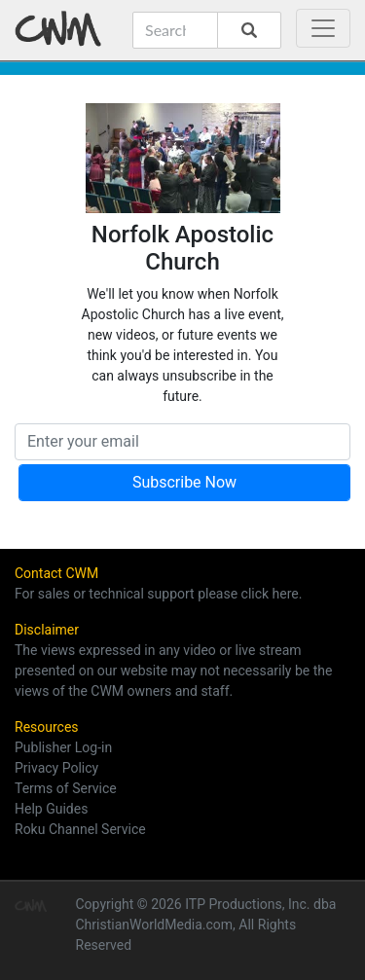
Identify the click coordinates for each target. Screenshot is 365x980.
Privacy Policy (56, 768)
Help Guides (51, 809)
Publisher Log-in (63, 747)
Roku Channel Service (80, 829)
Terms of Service (66, 788)
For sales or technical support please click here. (158, 594)
